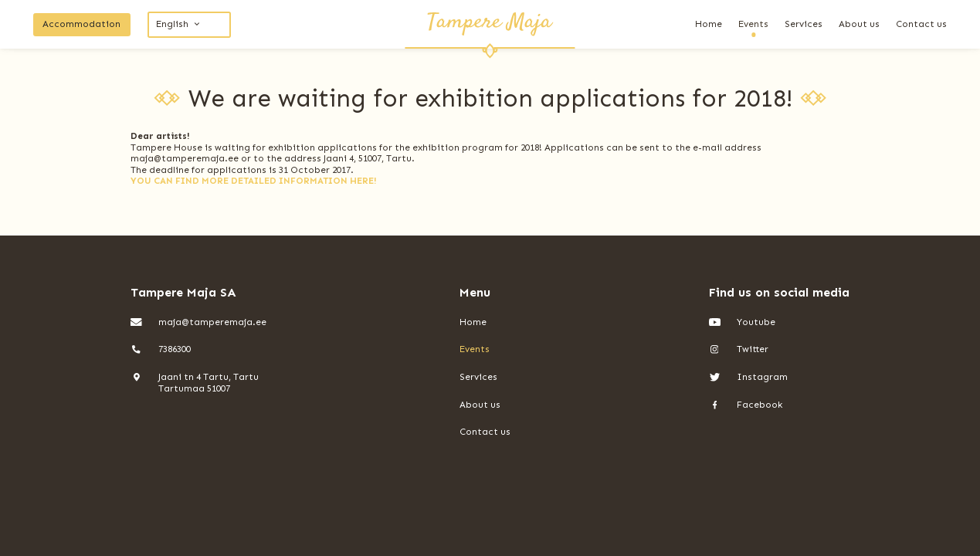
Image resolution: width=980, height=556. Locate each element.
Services (804, 24)
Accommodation (81, 24)
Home (709, 24)
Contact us (921, 24)
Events (753, 24)
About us (859, 24)
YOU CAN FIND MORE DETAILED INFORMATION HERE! (254, 181)
